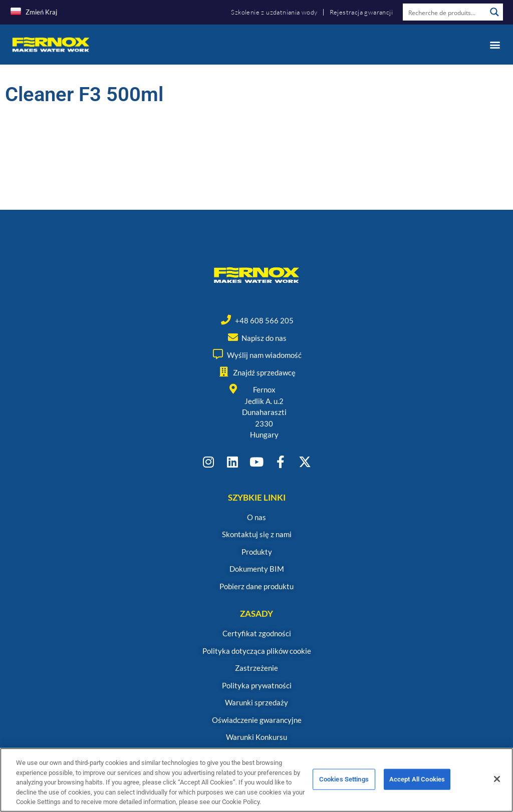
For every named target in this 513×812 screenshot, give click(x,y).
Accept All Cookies (417, 784)
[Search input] (445, 12)
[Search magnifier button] (494, 12)
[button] (495, 44)
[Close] (497, 783)
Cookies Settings (344, 784)
